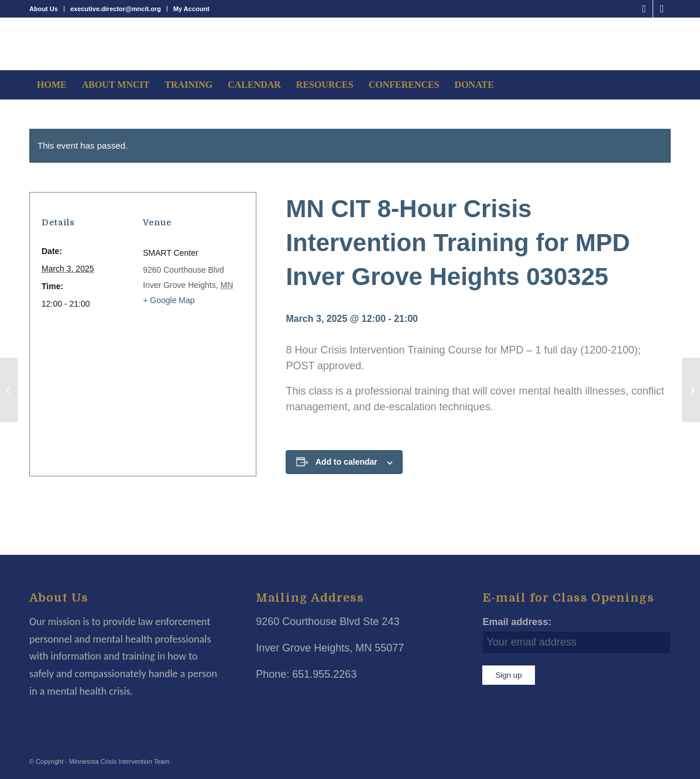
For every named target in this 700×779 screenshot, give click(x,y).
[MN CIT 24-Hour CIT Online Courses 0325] (9, 390)
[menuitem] (47, 9)
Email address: (517, 622)
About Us (44, 9)
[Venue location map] (139, 387)
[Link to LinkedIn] (662, 9)
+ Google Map (169, 300)
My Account (191, 9)
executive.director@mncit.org (116, 9)
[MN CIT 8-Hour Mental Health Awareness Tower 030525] (691, 390)
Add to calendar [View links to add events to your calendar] (346, 462)
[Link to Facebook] (644, 9)
